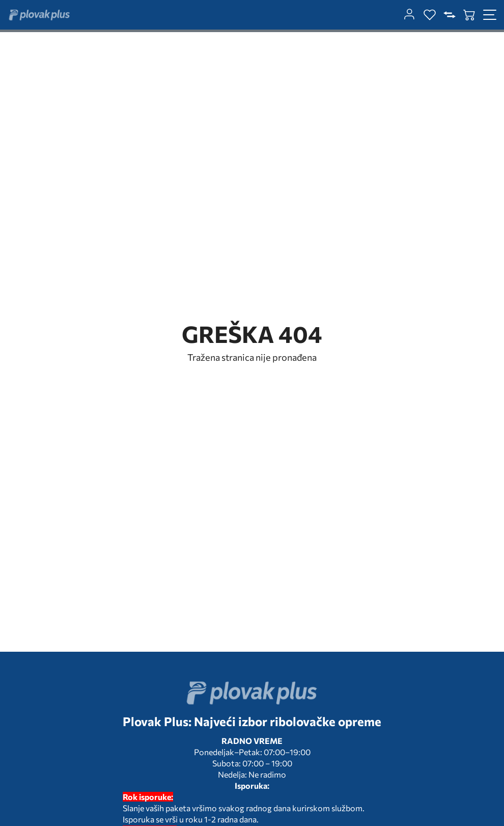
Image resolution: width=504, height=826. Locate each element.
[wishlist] (430, 15)
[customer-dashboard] (409, 15)
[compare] (450, 15)
